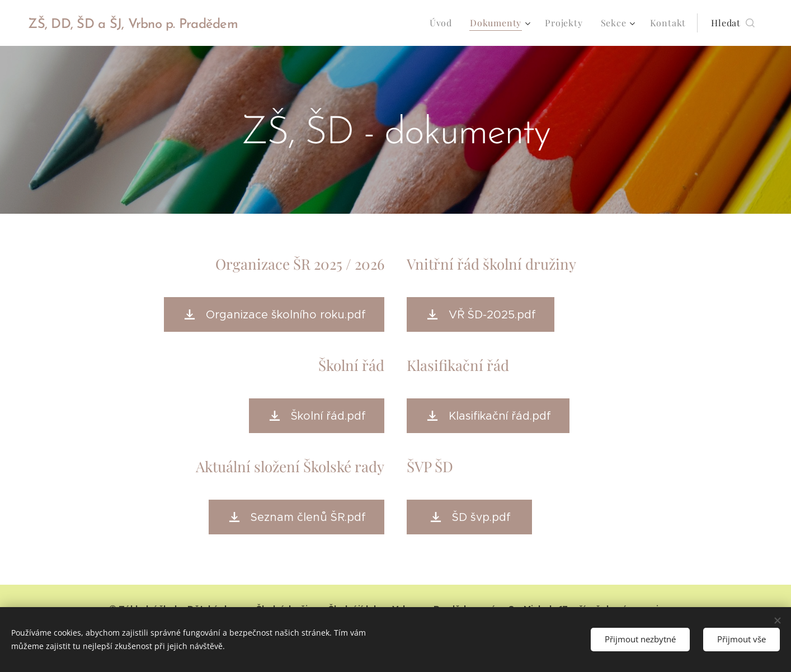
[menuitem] (444, 23)
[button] (733, 23)
